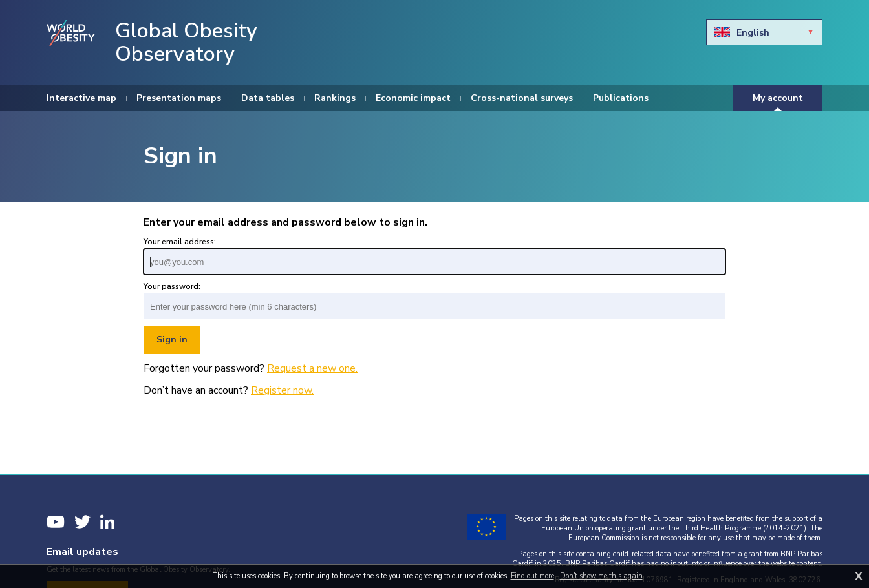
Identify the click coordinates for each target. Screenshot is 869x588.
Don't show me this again (601, 576)
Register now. (282, 390)
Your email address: (180, 242)
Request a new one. (312, 368)
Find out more (532, 576)
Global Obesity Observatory (186, 43)
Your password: (172, 286)
